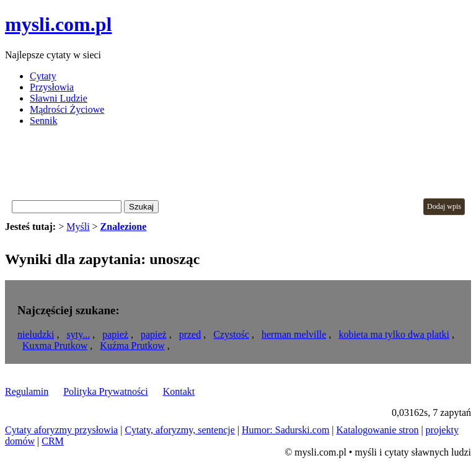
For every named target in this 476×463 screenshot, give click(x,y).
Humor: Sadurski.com (285, 430)
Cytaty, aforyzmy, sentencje (179, 430)
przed (190, 334)
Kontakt (179, 391)
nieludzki (36, 334)
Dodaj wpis (444, 206)
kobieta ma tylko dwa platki (394, 334)
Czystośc (231, 334)
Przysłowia (52, 87)
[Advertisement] (231, 164)
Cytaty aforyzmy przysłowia (61, 430)
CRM (53, 441)
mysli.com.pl (58, 24)
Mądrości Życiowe (67, 109)
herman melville (294, 334)
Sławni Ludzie (59, 98)
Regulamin (27, 391)
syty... (79, 334)
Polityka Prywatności (105, 391)
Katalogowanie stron (378, 430)
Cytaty (43, 76)
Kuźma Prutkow (132, 346)
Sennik (43, 121)
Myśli (78, 227)
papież (115, 334)
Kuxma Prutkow (55, 346)
